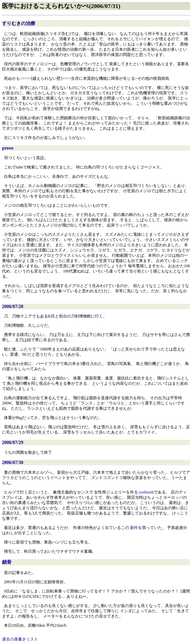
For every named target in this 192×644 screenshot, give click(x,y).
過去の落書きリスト (20, 639)
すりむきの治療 (19, 23)
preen (8, 148)
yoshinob (146, 492)
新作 (134, 528)
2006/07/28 (13, 306)
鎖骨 (7, 562)
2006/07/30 (13, 462)
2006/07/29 (13, 442)
